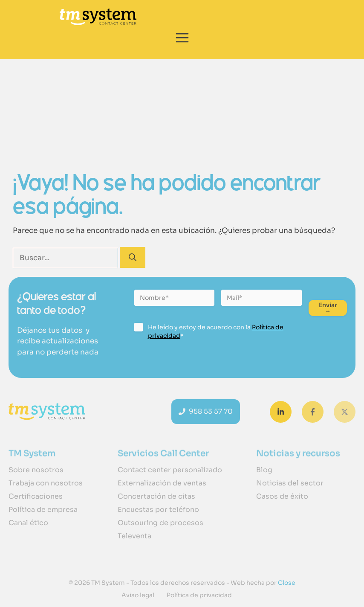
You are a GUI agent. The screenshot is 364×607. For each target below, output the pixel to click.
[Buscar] (133, 257)
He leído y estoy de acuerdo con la (216, 331)
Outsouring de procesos (160, 523)
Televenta (134, 536)
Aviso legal (138, 595)
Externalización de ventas (162, 483)
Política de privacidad (199, 595)
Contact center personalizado (170, 470)
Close (286, 583)
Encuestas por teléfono (158, 510)
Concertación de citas (156, 496)
